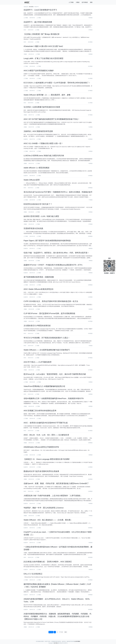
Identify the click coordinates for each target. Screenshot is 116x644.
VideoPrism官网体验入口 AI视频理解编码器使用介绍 (44, 386)
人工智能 (71, 2)
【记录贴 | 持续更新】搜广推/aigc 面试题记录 (42, 34)
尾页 (66, 632)
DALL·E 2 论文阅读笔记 (33, 574)
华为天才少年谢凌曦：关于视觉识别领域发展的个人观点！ (47, 338)
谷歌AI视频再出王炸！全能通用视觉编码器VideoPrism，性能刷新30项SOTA (54, 398)
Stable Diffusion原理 (32, 180)
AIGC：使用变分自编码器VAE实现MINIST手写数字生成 (46, 423)
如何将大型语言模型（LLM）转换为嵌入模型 (41, 216)
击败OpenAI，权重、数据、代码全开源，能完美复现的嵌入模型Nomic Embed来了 (56, 483)
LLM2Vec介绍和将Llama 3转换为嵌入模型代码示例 (44, 156)
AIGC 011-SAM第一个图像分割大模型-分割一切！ (43, 143)
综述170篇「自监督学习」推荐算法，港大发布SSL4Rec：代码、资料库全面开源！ (56, 253)
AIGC (25, 30)
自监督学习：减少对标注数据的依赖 (38, 22)
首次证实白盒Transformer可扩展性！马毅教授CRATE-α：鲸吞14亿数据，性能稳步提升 (58, 192)
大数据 (78, 2)
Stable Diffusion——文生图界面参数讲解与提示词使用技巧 (47, 350)
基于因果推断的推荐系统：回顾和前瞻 (39, 277)
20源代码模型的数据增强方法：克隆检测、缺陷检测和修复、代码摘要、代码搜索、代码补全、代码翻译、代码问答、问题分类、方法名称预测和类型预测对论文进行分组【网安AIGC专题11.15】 (57, 616)
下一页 (61, 632)
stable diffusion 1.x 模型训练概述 (37, 168)
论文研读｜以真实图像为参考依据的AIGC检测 (42, 107)
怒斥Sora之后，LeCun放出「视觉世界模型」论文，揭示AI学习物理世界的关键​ (55, 374)
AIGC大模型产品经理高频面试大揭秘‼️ (39, 71)
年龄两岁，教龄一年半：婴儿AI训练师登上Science (44, 508)
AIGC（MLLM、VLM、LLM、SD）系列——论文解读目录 (46, 435)
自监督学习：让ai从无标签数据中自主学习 (40, 10)
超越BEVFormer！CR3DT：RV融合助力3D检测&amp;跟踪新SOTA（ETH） (54, 265)
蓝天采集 (56, 643)
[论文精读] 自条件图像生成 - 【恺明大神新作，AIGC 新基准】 (48, 562)
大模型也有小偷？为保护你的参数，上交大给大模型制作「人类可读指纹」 (53, 496)
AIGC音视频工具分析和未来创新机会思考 (40, 411)
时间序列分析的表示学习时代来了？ (38, 204)
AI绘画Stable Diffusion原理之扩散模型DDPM (41, 447)
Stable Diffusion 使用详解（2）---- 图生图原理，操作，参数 (47, 95)
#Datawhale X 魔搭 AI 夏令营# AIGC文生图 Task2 (43, 46)
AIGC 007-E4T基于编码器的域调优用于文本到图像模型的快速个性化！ (52, 119)
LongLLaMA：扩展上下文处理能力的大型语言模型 (43, 58)
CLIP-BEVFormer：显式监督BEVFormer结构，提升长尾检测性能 (49, 313)
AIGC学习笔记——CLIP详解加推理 (38, 362)
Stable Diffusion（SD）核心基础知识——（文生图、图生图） (48, 520)
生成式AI (26, 139)
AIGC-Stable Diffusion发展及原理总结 (38, 289)
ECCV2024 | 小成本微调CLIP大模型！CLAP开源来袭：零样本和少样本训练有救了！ (57, 83)
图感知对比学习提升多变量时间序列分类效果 (41, 471)
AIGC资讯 (31, 7)
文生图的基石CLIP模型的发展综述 (37, 326)
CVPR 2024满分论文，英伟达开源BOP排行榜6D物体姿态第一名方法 (51, 301)
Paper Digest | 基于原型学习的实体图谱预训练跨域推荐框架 (47, 241)
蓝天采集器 (85, 2)
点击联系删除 (77, 641)
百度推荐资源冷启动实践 (33, 228)
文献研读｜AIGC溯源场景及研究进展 (38, 131)
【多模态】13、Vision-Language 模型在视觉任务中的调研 (47, 459)
